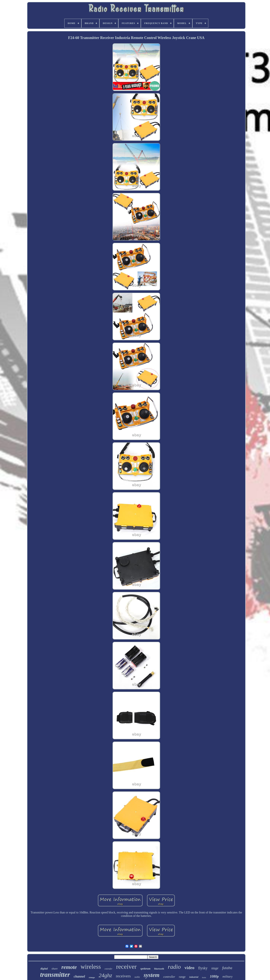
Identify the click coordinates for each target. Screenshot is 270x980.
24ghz (105, 975)
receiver (126, 967)
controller (169, 977)
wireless (91, 967)
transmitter (55, 975)
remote (69, 967)
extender (108, 969)
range (182, 977)
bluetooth (159, 969)
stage (215, 968)
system (151, 975)
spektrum (145, 969)
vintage (92, 977)
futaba (227, 968)
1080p (214, 976)
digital (44, 969)
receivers (123, 976)
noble (137, 977)
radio (174, 967)
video (189, 968)
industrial (194, 977)
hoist (204, 977)
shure (55, 969)
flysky (203, 968)
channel (79, 976)
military (227, 977)
